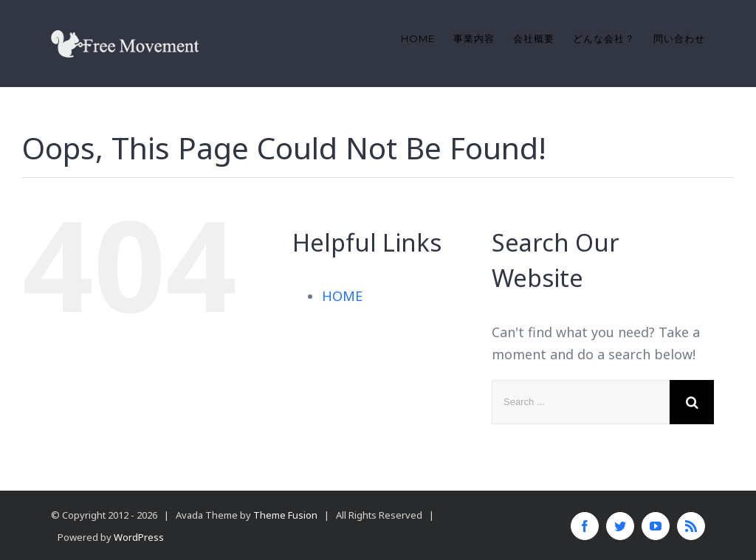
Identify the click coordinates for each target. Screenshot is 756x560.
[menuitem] (427, 38)
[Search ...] (581, 402)
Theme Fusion (285, 515)
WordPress (139, 537)
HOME (342, 296)
